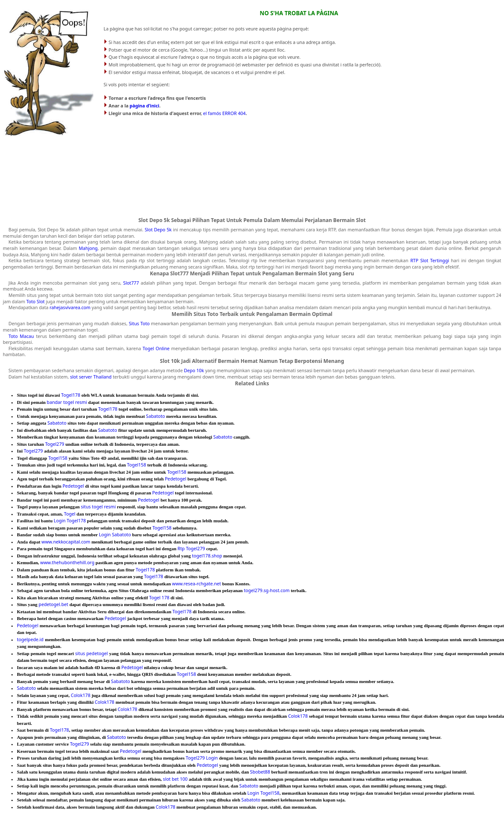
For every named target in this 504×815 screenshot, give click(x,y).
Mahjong (88, 248)
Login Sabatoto (115, 535)
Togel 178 (159, 598)
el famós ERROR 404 (224, 113)
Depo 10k (194, 370)
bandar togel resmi (67, 402)
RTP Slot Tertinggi (430, 261)
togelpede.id (30, 639)
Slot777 (131, 283)
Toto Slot (36, 302)
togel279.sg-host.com (267, 590)
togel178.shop (207, 556)
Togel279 (55, 444)
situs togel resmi (98, 507)
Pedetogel (176, 479)
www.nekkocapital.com (66, 542)
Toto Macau (21, 336)
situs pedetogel (92, 653)
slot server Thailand (91, 377)
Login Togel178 (70, 521)
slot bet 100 (175, 779)
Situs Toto (139, 324)
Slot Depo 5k (158, 230)
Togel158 (58, 458)
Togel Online (156, 349)
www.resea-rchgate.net (197, 584)
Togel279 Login (202, 758)
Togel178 (71, 395)
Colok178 (80, 695)
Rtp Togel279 (191, 549)
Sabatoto (155, 416)
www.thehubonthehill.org (67, 563)
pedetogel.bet (53, 604)
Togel (70, 514)
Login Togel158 (263, 793)
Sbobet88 (260, 772)
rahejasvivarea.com (70, 307)
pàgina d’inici (145, 106)
